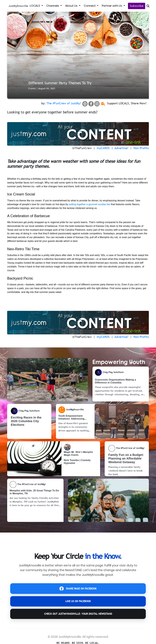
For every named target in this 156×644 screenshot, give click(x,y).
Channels (53, 6)
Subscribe (137, 6)
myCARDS (103, 148)
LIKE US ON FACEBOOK (78, 605)
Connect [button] (90, 6)
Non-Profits (141, 148)
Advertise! (121, 148)
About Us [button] (72, 6)
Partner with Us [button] (112, 6)
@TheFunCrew (82, 148)
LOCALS (35, 6)
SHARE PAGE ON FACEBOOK (78, 590)
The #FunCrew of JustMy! (64, 103)
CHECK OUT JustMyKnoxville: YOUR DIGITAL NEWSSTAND (78, 620)
